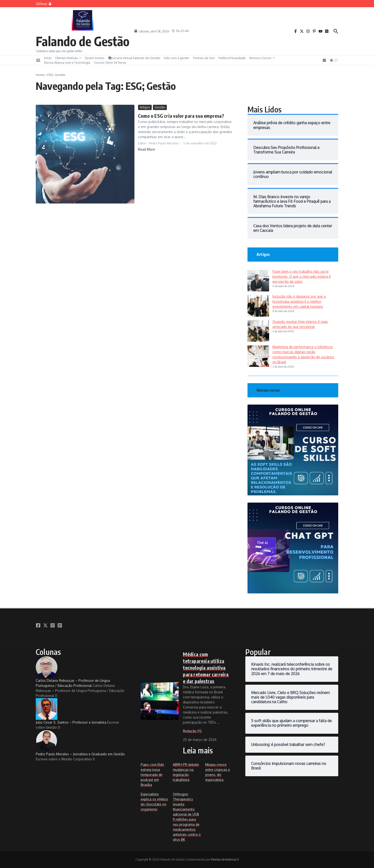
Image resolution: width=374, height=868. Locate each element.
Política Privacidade (232, 58)
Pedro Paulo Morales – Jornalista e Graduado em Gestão (80, 743)
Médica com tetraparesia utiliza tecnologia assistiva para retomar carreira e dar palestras (206, 668)
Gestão (160, 107)
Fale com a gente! (177, 58)
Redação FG (192, 731)
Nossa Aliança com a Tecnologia (67, 62)
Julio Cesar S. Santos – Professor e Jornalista (71, 711)
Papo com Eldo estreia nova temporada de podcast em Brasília (152, 775)
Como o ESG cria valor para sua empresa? (181, 116)
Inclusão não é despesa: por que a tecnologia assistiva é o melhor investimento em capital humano (299, 301)
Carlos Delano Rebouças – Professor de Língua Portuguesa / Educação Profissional (73, 672)
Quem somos (95, 58)
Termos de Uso (204, 58)
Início (48, 58)
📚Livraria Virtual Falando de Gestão (134, 58)
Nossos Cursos (262, 58)
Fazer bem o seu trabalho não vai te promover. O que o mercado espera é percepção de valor (302, 276)
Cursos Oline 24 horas (110, 62)
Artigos (145, 107)
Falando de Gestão (83, 41)
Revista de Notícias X (225, 859)
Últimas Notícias (68, 58)
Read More (147, 149)
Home (40, 75)
